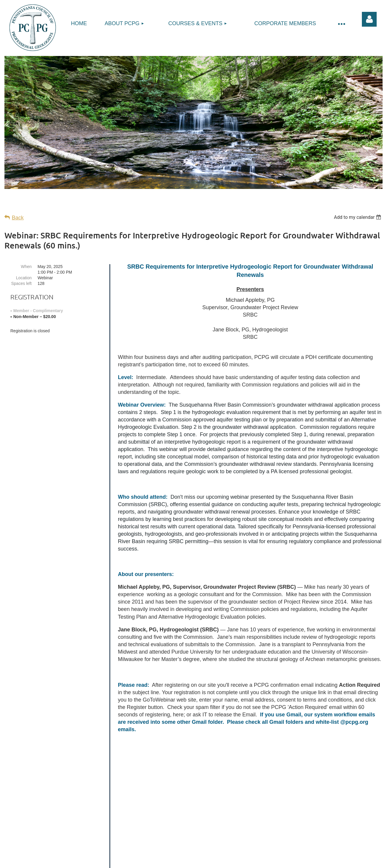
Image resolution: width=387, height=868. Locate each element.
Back (18, 218)
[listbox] (358, 217)
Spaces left (21, 283)
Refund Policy (214, 849)
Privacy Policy (173, 849)
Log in (369, 19)
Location (24, 278)
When (26, 267)
